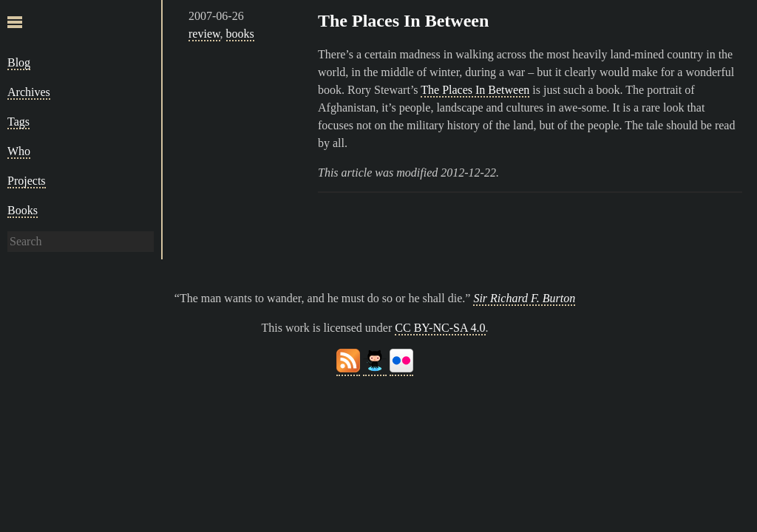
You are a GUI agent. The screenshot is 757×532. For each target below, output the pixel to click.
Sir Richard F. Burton (524, 298)
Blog (19, 62)
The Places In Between (403, 21)
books (240, 34)
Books (23, 210)
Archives (29, 92)
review (204, 34)
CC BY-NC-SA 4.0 (440, 328)
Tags (18, 122)
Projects (27, 181)
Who (19, 151)
